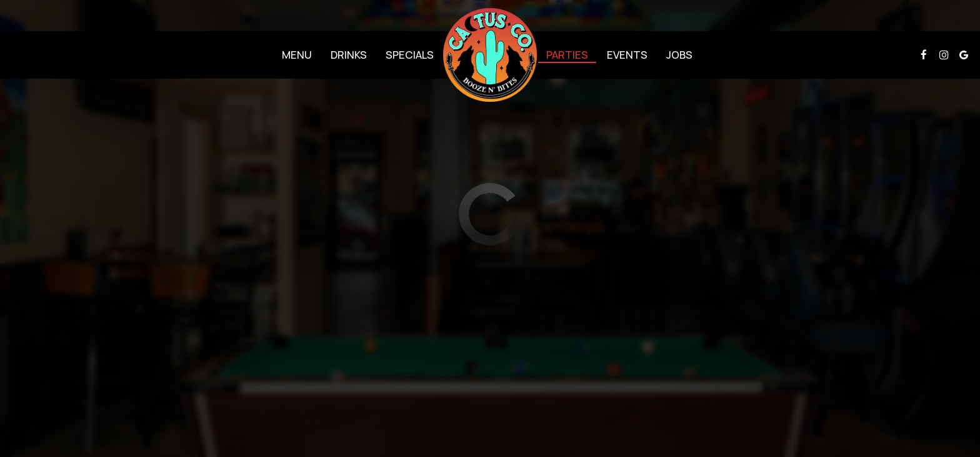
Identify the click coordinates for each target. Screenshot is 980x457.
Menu (297, 55)
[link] (490, 55)
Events (627, 55)
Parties (567, 55)
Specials (410, 55)
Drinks (349, 55)
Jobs (679, 55)
